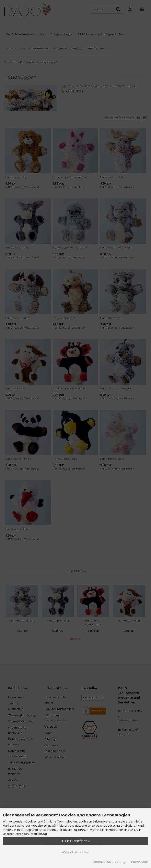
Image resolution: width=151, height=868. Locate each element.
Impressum (140, 862)
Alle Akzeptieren (76, 841)
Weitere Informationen (75, 852)
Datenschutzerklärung (109, 862)
